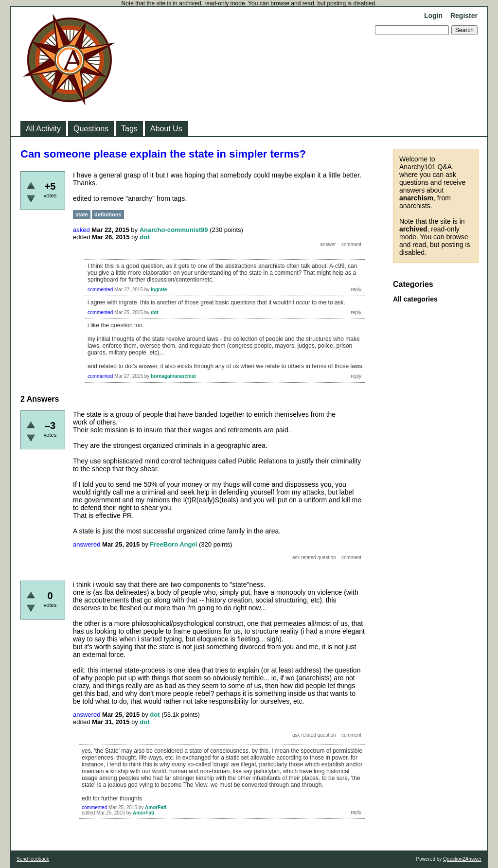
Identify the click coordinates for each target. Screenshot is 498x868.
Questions (91, 129)
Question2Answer (462, 859)
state (82, 214)
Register (464, 16)
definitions (108, 214)
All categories (415, 299)
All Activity (43, 129)
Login (433, 16)
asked (81, 230)
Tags (129, 129)
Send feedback (33, 859)
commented (100, 290)
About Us (166, 129)
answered (87, 544)
